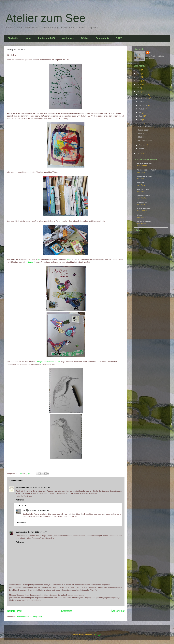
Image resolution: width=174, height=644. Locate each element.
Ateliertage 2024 (46, 38)
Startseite (13, 38)
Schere (31, 262)
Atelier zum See (46, 18)
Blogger (98, 634)
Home (28, 38)
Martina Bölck (143, 189)
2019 (139, 88)
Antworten (20, 500)
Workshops (68, 38)
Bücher (85, 38)
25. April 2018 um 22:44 (37, 532)
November (143, 98)
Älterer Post (118, 611)
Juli (140, 113)
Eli (24, 510)
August (142, 109)
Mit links (142, 137)
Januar (142, 149)
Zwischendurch (23, 487)
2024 (139, 70)
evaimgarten (21, 532)
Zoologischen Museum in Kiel (48, 362)
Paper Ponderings (145, 163)
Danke (141, 133)
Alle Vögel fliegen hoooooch (150, 126)
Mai (141, 120)
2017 (139, 153)
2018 (139, 91)
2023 (139, 74)
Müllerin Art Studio (145, 176)
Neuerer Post (15, 611)
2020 (139, 84)
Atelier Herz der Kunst (146, 170)
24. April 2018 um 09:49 (39, 510)
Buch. (69, 259)
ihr (39, 259)
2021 (139, 81)
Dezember (143, 95)
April (141, 123)
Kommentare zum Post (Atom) (29, 617)
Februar (142, 145)
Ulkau (139, 215)
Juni (141, 116)
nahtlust (140, 183)
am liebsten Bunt (144, 221)
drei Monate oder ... (146, 141)
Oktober (142, 102)
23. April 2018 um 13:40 (40, 487)
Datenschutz (102, 38)
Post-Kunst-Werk (144, 208)
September (144, 105)
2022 (139, 77)
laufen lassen (144, 130)
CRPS (119, 38)
